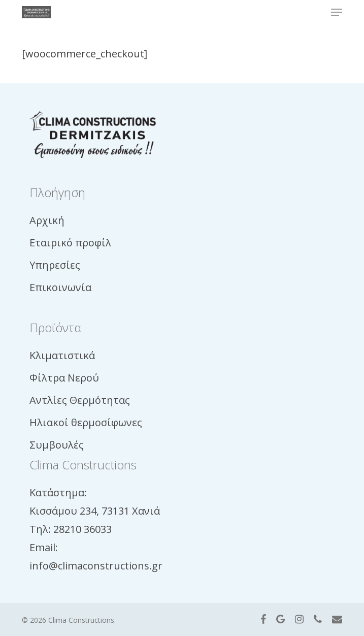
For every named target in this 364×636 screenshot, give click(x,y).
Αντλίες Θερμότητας (80, 400)
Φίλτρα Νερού (64, 378)
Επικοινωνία (60, 287)
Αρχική (47, 220)
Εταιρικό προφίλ (70, 243)
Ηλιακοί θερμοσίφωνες (86, 422)
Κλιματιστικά (62, 355)
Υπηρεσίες (55, 265)
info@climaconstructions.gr (96, 566)
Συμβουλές (57, 445)
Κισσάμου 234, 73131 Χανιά (95, 511)
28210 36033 (82, 529)
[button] (337, 12)
